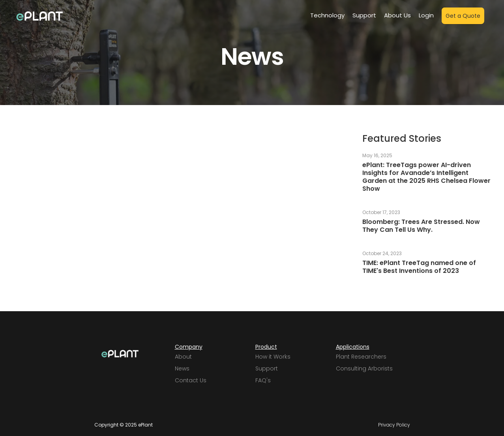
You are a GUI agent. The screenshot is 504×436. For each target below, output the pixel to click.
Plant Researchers (361, 357)
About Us (397, 15)
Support (364, 15)
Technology (327, 15)
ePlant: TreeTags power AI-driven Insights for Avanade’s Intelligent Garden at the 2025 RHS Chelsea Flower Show (426, 177)
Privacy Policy (394, 425)
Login (426, 15)
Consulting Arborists (364, 368)
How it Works (273, 357)
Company (189, 347)
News (182, 368)
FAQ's (263, 380)
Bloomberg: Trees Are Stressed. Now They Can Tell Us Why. (421, 226)
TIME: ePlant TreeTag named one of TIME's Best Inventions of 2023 (419, 267)
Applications (353, 347)
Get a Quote (463, 16)
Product (266, 347)
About (183, 357)
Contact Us (191, 380)
